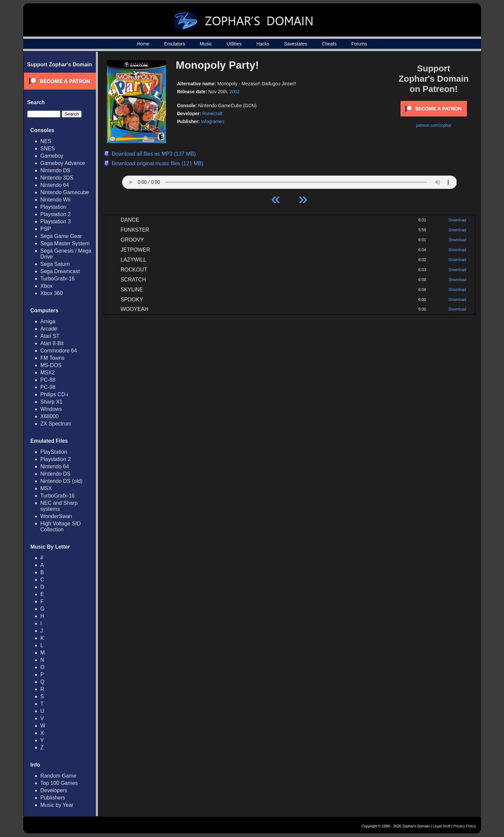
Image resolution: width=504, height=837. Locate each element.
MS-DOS (51, 365)
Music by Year (57, 805)
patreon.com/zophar (433, 125)
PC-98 (48, 387)
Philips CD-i (54, 394)
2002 (235, 92)
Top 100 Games (59, 783)
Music (206, 44)
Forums (359, 44)
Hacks (263, 44)
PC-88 (48, 380)
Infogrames (213, 121)
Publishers (53, 798)
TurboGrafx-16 (58, 279)
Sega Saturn (55, 264)
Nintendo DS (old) (62, 481)
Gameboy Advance (63, 163)
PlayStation (54, 452)
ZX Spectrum (56, 424)
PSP (46, 229)
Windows (51, 409)
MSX (46, 488)
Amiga (48, 321)
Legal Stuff (442, 826)
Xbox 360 (52, 293)
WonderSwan (56, 516)
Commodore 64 (59, 351)
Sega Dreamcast (60, 271)
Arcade (49, 329)
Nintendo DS (56, 170)
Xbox (46, 286)
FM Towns (53, 358)
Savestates (295, 44)
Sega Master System (65, 243)
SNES (48, 149)
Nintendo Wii (56, 200)
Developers (54, 790)
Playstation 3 (56, 222)
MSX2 (48, 373)
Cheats (329, 44)
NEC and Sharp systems (59, 506)
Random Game (59, 776)
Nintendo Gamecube (65, 192)
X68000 (50, 416)
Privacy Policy (465, 826)
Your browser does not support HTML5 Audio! (289, 181)
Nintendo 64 (55, 185)
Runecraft (213, 114)
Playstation (53, 207)
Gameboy (52, 156)
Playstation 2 (56, 214)
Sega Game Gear (61, 236)
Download (457, 220)
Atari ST (50, 336)
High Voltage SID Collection (61, 527)
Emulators (175, 44)
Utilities (234, 44)
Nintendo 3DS (57, 178)
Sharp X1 (52, 402)
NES (46, 141)
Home (143, 44)
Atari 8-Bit (52, 343)
